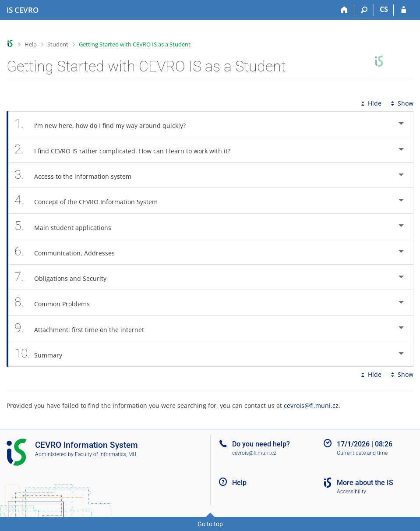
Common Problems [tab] (57, 303)
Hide (370, 103)
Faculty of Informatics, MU (106, 454)
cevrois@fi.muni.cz (311, 405)
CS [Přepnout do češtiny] (384, 9)
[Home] (344, 10)
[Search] (364, 10)
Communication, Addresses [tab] (69, 252)
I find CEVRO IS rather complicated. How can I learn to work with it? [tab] (127, 150)
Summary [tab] (43, 354)
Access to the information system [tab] (78, 175)
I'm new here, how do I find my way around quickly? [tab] (105, 124)
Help (31, 44)
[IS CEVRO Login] (404, 10)
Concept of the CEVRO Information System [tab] (91, 200)
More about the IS (365, 483)
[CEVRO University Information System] (23, 10)
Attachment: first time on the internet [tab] (84, 328)
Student (58, 44)
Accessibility (351, 492)
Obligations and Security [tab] (65, 277)
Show (401, 103)
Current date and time (362, 453)
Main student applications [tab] (68, 226)
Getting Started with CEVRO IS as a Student (135, 44)
